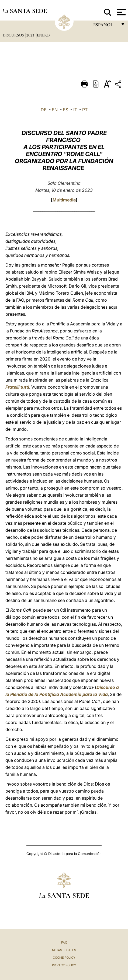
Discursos (14, 35)
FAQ (64, 942)
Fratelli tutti (17, 387)
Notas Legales (64, 950)
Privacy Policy (64, 965)
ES (65, 110)
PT (85, 110)
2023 (31, 35)
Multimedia (64, 200)
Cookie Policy (64, 958)
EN (55, 110)
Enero (43, 35)
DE (44, 110)
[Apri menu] (121, 12)
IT (75, 110)
